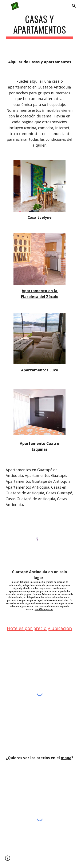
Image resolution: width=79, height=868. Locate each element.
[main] (40, 26)
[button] (5, 6)
